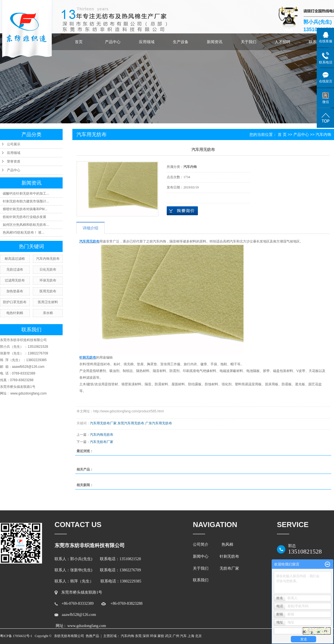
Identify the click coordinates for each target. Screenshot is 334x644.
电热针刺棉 (15, 313)
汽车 (183, 636)
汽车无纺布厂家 (102, 442)
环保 (153, 636)
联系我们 (202, 580)
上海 (191, 636)
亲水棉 (48, 313)
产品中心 (113, 42)
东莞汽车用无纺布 (131, 423)
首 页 (282, 134)
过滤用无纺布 (15, 280)
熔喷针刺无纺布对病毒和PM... (25, 209)
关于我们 (249, 42)
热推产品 (92, 636)
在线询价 (182, 211)
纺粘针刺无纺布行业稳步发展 (24, 217)
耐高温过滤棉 (15, 259)
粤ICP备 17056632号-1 (16, 636)
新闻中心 (201, 556)
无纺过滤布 (15, 270)
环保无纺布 (48, 280)
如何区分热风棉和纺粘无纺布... (26, 225)
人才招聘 (283, 42)
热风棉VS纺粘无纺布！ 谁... (24, 232)
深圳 (146, 636)
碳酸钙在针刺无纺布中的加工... (26, 194)
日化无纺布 (48, 270)
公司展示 (14, 144)
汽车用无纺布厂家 (103, 423)
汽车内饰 (323, 134)
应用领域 (147, 42)
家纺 (161, 636)
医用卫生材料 (48, 302)
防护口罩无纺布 (15, 302)
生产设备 (181, 42)
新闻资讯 (215, 42)
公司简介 (202, 544)
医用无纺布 (48, 291)
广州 (176, 636)
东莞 (138, 636)
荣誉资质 (14, 161)
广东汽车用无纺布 (159, 423)
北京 (198, 636)
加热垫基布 (15, 291)
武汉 (168, 636)
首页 (79, 42)
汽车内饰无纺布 (48, 259)
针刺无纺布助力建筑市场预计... (26, 201)
